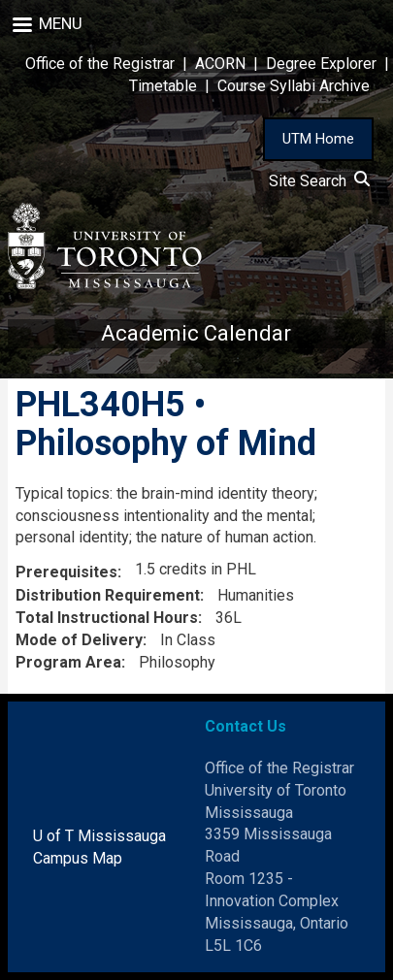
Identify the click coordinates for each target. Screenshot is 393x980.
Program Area (68, 662)
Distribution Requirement (108, 595)
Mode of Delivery (79, 640)
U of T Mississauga (99, 836)
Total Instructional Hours (107, 618)
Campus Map (78, 858)
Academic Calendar (196, 333)
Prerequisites (66, 572)
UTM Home (318, 139)
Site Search (319, 181)
